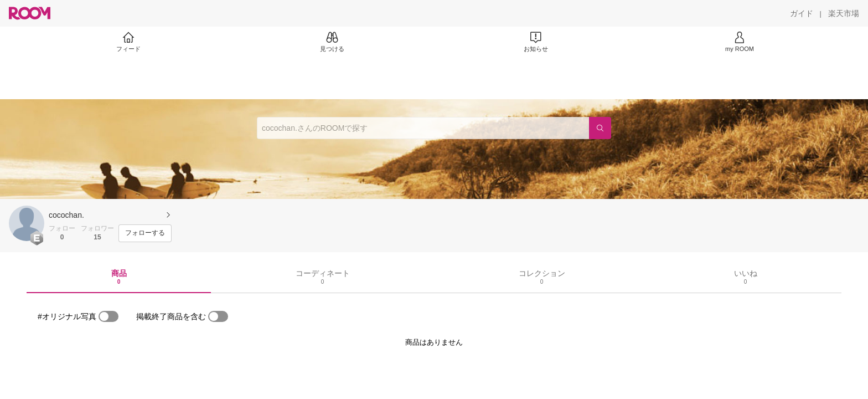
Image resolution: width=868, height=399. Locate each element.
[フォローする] (145, 233)
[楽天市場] (844, 13)
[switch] (108, 316)
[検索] (600, 128)
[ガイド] (802, 13)
